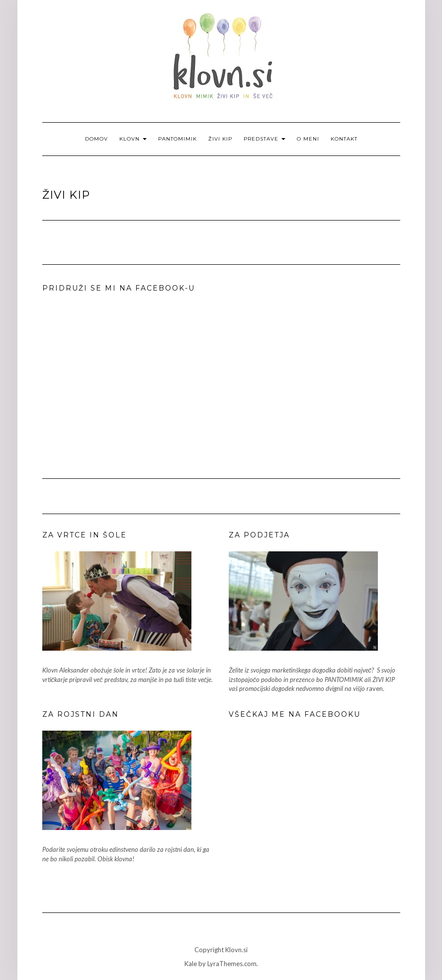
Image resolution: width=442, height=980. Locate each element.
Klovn (133, 139)
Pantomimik (177, 139)
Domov (96, 139)
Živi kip (220, 139)
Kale (191, 964)
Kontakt (344, 139)
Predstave (265, 139)
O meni (308, 139)
